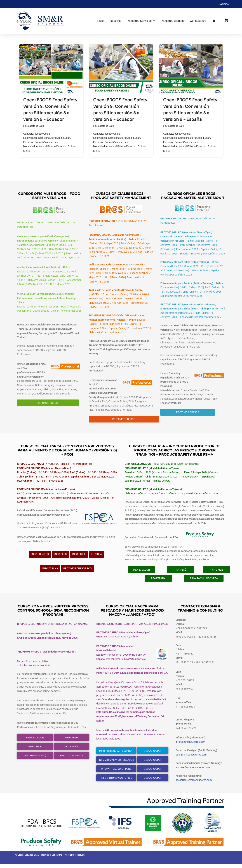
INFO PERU (61, 557)
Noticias (224, 4)
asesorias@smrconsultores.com (194, 784)
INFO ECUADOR (40, 557)
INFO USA (96, 557)
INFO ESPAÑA (50, 571)
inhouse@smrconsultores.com (193, 771)
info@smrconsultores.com (190, 746)
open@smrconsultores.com (191, 758)
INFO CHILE (79, 557)
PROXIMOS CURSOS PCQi (78, 571)
